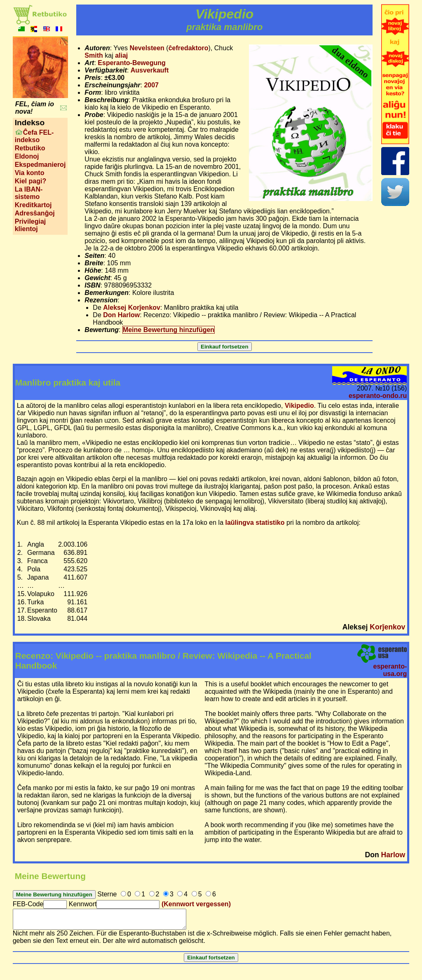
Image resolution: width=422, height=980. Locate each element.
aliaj (121, 55)
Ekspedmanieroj (40, 165)
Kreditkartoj (33, 205)
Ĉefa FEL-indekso (34, 136)
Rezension (101, 300)
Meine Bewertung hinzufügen (169, 330)
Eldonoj (27, 156)
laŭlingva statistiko (255, 523)
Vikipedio (299, 406)
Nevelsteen (147, 48)
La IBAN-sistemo (29, 193)
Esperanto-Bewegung (131, 63)
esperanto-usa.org (390, 670)
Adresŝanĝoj (35, 213)
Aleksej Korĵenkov (132, 308)
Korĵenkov (387, 627)
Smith (94, 55)
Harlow (393, 855)
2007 (151, 85)
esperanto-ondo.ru (378, 396)
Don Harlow (121, 315)
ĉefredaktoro (189, 48)
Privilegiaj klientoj (30, 225)
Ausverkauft (150, 70)
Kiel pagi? (30, 181)
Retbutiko (30, 148)
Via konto (30, 173)
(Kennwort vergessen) (196, 904)
